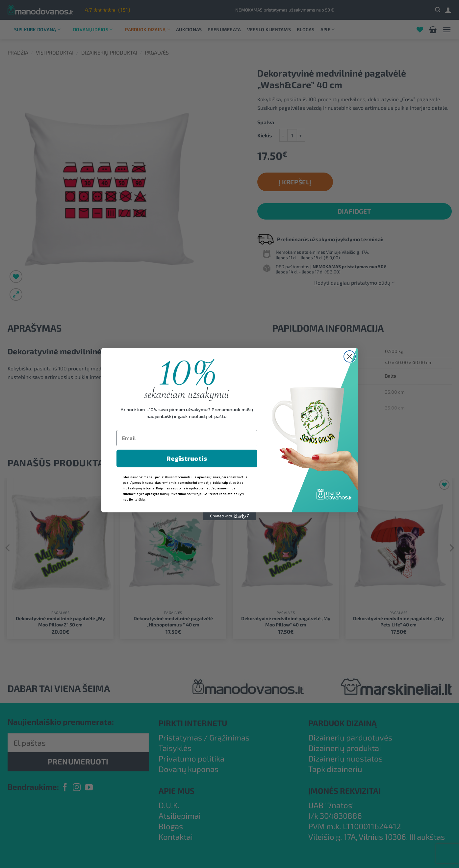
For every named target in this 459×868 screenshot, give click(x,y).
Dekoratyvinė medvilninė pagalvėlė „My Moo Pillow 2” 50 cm (60, 622)
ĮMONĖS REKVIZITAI (344, 791)
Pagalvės (157, 52)
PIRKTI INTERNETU (193, 723)
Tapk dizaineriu (335, 769)
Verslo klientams (269, 29)
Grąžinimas (229, 737)
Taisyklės (175, 748)
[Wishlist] (420, 30)
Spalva (266, 122)
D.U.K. (169, 805)
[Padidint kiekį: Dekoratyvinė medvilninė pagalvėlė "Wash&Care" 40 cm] (301, 135)
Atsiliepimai (180, 816)
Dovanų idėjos (93, 29)
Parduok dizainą (148, 29)
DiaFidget (354, 211)
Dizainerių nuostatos (345, 758)
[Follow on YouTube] (89, 788)
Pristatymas (180, 737)
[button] (438, 10)
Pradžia (18, 52)
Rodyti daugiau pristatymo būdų (355, 282)
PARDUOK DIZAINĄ (343, 723)
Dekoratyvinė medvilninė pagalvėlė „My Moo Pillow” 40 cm (286, 622)
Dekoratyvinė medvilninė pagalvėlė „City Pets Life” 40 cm (398, 622)
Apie (328, 29)
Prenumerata (224, 29)
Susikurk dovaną (38, 29)
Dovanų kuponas (189, 769)
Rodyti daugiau (229, 439)
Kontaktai (176, 837)
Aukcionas (189, 29)
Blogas (306, 29)
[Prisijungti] (448, 10)
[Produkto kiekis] (292, 135)
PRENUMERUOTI (78, 762)
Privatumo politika (191, 758)
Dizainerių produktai (109, 52)
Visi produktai (55, 52)
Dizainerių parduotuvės (350, 737)
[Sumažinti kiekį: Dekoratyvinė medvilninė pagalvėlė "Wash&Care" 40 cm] (283, 135)
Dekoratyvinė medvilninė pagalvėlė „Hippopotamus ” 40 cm (173, 622)
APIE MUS (177, 791)
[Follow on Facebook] (65, 788)
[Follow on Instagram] (77, 788)
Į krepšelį (295, 182)
